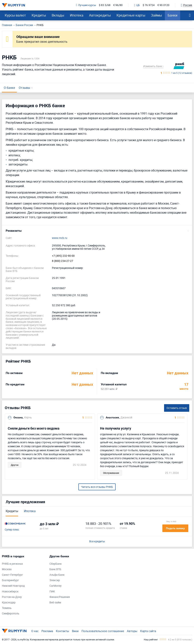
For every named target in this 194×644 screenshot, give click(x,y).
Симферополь (11, 614)
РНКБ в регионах (12, 564)
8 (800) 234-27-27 (63, 261)
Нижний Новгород (13, 586)
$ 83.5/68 (105, 5)
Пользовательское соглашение (103, 631)
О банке (9, 88)
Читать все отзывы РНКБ (97, 487)
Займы (156, 15)
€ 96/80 (118, 5)
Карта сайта (148, 631)
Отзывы (24, 88)
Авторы (132, 631)
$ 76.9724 (149, 5)
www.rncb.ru (60, 238)
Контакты (63, 631)
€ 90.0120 (163, 5)
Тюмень (7, 608)
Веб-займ (55, 603)
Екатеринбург (10, 580)
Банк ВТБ (55, 569)
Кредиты (39, 15)
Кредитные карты (131, 15)
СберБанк (56, 564)
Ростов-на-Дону (12, 597)
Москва (7, 569)
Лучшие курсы (86, 5)
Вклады (58, 15)
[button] (97, 231)
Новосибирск (10, 592)
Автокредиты (100, 15)
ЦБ (137, 5)
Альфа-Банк (57, 575)
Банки (172, 15)
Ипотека (77, 15)
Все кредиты (97, 541)
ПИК (52, 592)
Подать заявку (175, 528)
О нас (35, 631)
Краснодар (9, 603)
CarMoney (56, 586)
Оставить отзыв (177, 408)
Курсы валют (15, 15)
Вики (75, 631)
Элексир (55, 580)
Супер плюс (12, 530)
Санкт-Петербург (12, 575)
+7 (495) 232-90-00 (63, 256)
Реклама (47, 631)
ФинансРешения (60, 597)
